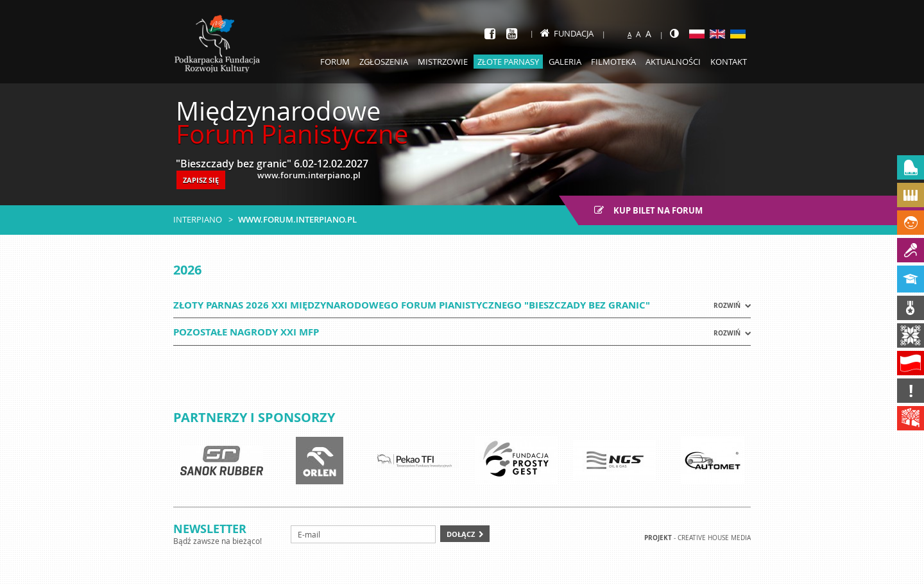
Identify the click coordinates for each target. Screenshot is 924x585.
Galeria (565, 62)
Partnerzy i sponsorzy (254, 417)
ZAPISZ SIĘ (201, 180)
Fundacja (567, 33)
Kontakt (729, 62)
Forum (335, 62)
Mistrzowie (443, 62)
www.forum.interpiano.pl (297, 219)
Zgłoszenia (384, 62)
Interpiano (198, 219)
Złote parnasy (508, 62)
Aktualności (673, 62)
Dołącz (461, 534)
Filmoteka (613, 62)
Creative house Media (714, 538)
